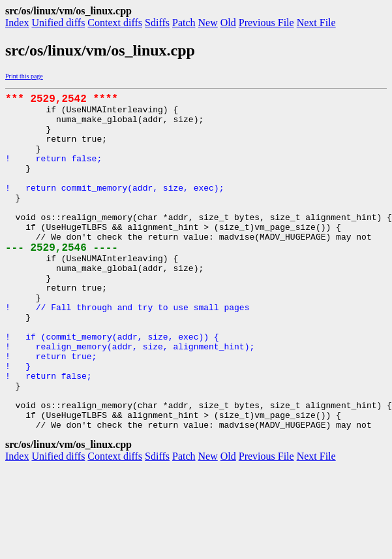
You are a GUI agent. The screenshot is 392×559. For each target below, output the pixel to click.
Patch (184, 23)
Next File (316, 23)
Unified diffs (58, 23)
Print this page (24, 76)
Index (17, 23)
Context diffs (115, 23)
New (208, 23)
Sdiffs (157, 23)
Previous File (266, 23)
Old (228, 23)
